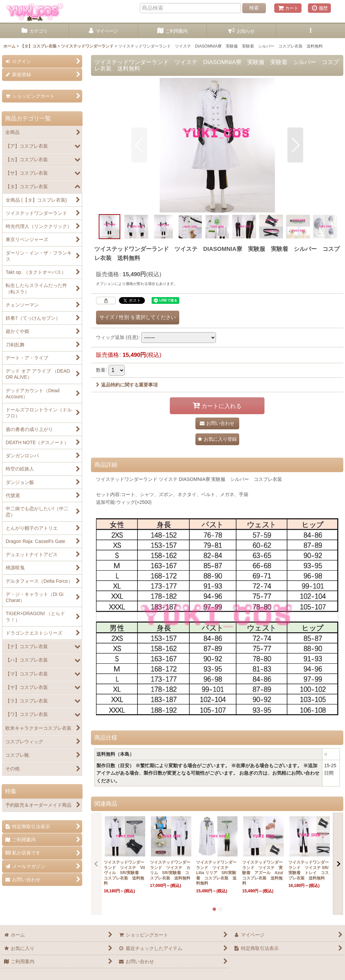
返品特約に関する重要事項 (127, 385)
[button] (310, 31)
